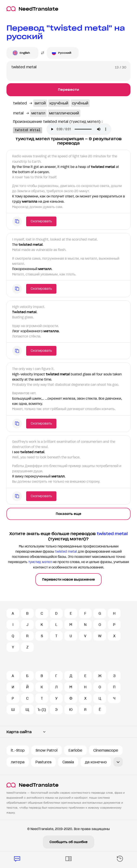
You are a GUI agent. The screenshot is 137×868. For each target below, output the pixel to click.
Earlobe (75, 750)
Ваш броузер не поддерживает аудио (84, 130)
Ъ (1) (42, 710)
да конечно (96, 762)
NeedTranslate (32, 9)
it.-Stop (18, 750)
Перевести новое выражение (68, 580)
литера (18, 762)
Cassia (68, 762)
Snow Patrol (47, 750)
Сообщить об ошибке (68, 842)
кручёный (59, 103)
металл (38, 113)
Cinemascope (106, 750)
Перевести (68, 90)
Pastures (43, 762)
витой (40, 103)
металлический (64, 113)
